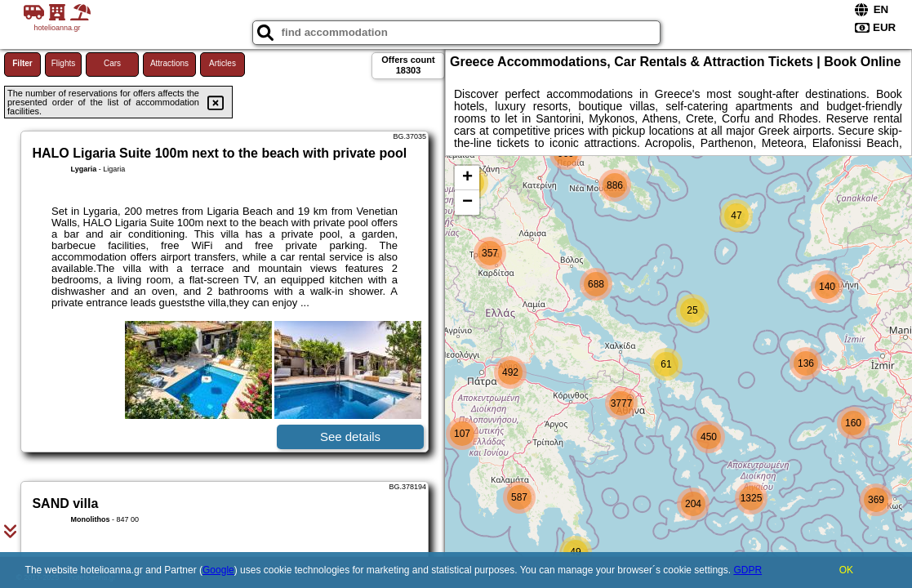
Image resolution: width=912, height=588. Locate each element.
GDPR (747, 570)
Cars (112, 63)
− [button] (467, 203)
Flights (63, 63)
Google (218, 570)
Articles (222, 63)
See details (350, 437)
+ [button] (467, 178)
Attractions (169, 63)
